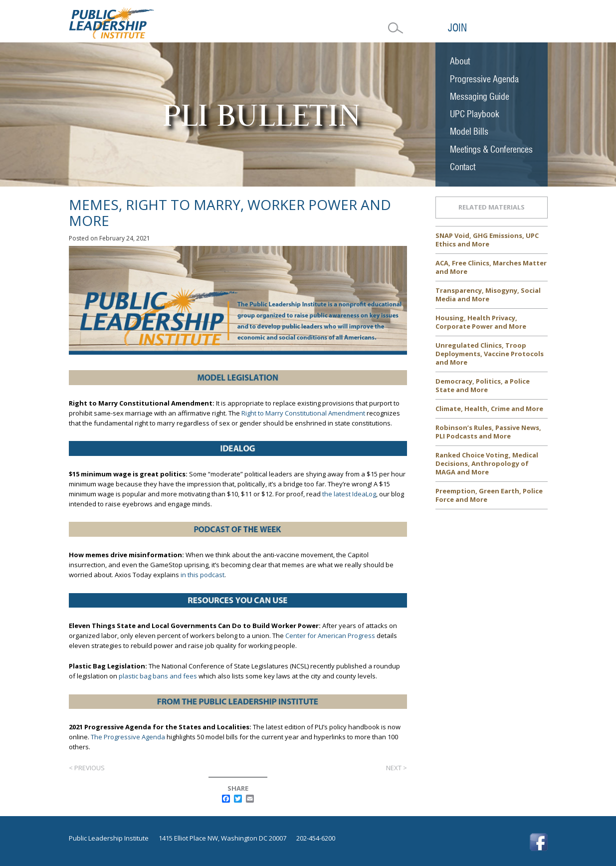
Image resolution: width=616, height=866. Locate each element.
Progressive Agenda (484, 79)
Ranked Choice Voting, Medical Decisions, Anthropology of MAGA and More (487, 463)
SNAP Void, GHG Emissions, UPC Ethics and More (487, 240)
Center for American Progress (330, 636)
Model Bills (469, 131)
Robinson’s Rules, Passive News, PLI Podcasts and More (488, 432)
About (460, 61)
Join (457, 28)
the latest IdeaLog (349, 494)
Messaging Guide (480, 97)
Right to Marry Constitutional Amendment (303, 413)
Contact (463, 167)
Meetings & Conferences (491, 149)
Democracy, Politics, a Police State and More (483, 385)
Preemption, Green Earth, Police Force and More (489, 495)
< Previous (87, 768)
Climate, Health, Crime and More (489, 409)
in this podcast (203, 575)
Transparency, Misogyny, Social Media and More (488, 295)
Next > (397, 768)
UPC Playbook (475, 114)
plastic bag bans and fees (158, 676)
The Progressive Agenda (128, 737)
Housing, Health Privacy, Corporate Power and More (481, 322)
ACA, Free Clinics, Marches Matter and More (491, 267)
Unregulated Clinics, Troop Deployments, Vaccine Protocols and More (490, 354)
